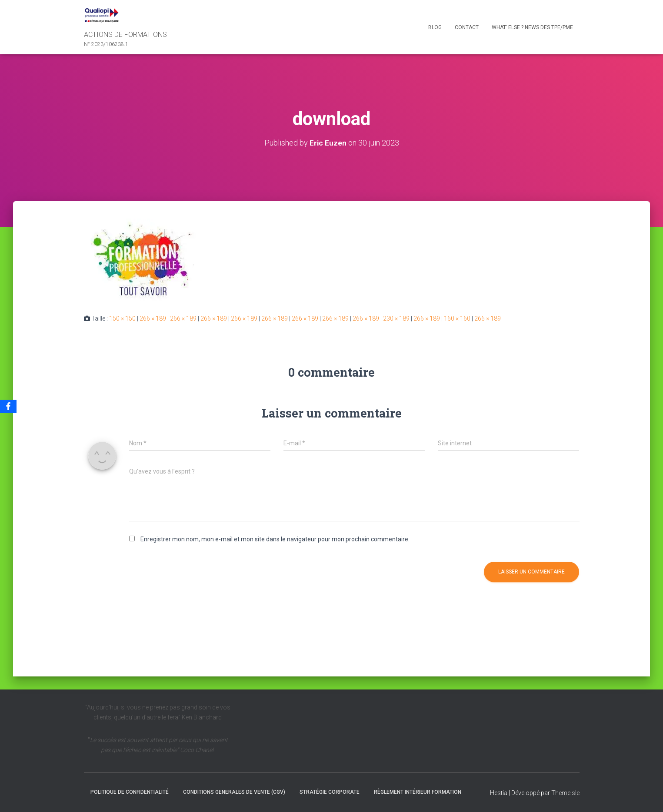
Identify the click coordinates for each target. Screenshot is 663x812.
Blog (435, 27)
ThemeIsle (565, 792)
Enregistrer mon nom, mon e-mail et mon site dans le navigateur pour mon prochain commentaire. (275, 539)
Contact (467, 27)
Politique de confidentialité (130, 792)
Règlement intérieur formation (418, 792)
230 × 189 (396, 318)
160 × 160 (457, 318)
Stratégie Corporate (330, 792)
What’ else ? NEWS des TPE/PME (532, 27)
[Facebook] (8, 406)
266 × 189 (153, 318)
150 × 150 (122, 318)
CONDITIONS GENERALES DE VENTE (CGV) (234, 792)
